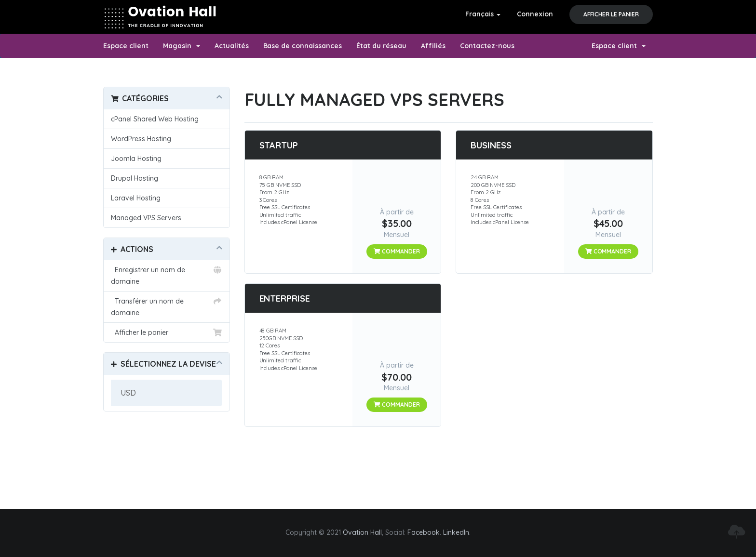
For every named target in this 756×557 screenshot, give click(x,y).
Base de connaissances (303, 46)
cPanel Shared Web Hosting (155, 119)
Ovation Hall (362, 532)
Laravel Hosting (136, 198)
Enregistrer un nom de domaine (167, 275)
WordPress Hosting (141, 139)
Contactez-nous (487, 46)
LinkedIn (456, 532)
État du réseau (381, 46)
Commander (397, 251)
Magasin (182, 46)
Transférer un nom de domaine (167, 306)
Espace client (126, 46)
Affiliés (433, 46)
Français (483, 14)
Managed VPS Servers (146, 218)
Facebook (424, 532)
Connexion (535, 14)
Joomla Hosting (136, 159)
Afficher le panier (611, 14)
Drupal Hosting (135, 178)
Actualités (232, 46)
